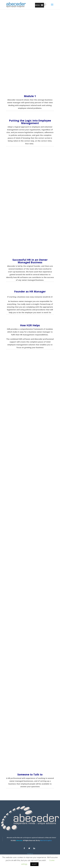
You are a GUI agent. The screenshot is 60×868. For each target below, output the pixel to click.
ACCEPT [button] (34, 864)
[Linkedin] (34, 848)
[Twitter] (29, 848)
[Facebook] (24, 848)
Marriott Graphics (46, 840)
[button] (37, 5)
